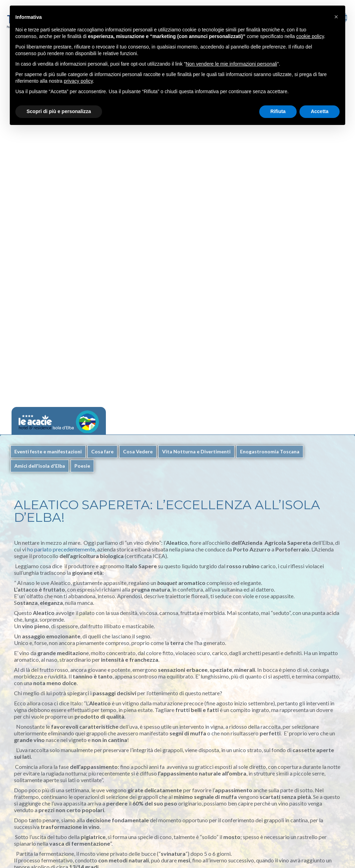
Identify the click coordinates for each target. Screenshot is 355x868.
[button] (336, 17)
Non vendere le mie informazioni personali (231, 64)
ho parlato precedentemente (61, 549)
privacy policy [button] (78, 81)
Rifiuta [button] (278, 111)
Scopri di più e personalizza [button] (59, 111)
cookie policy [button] (310, 36)
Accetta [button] (320, 111)
